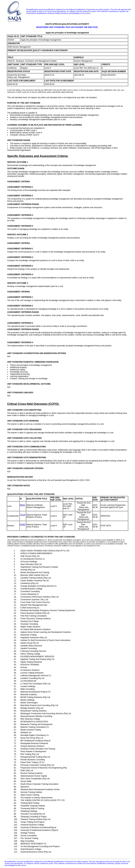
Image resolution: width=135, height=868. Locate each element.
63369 (23, 525)
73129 (23, 515)
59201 (23, 505)
